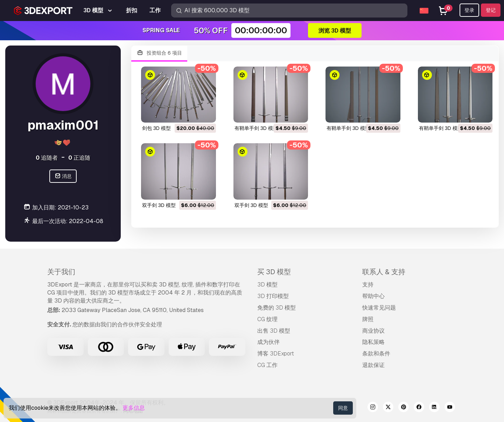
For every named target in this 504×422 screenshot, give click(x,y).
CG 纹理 (267, 319)
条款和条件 (376, 354)
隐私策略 (373, 342)
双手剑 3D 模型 (159, 205)
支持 (368, 285)
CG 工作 (267, 365)
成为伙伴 (268, 342)
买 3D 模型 (274, 272)
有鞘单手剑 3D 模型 (256, 128)
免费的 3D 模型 (276, 308)
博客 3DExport (276, 354)
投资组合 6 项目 (159, 53)
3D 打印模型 (273, 296)
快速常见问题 (379, 308)
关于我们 (61, 272)
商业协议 (373, 331)
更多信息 (134, 408)
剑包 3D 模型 (156, 128)
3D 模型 (267, 285)
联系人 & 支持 (384, 272)
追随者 (47, 158)
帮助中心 (373, 296)
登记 (491, 10)
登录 (469, 10)
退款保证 (373, 365)
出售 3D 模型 (274, 331)
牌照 (368, 319)
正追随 (79, 158)
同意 (343, 408)
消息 (63, 176)
